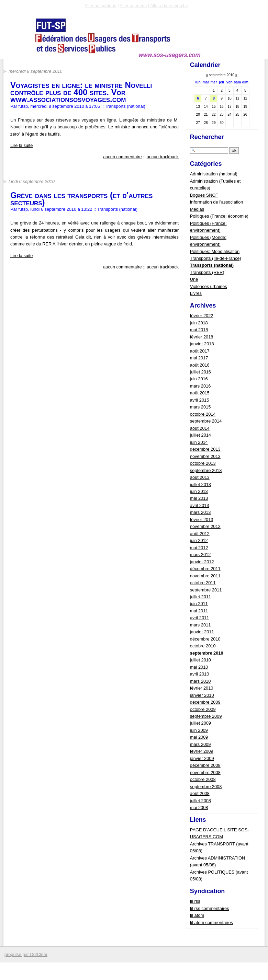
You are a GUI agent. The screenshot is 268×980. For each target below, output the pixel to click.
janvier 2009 (202, 758)
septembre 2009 (206, 716)
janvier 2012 (202, 562)
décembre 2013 (205, 449)
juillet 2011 (200, 597)
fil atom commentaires (211, 923)
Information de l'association (217, 202)
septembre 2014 (206, 421)
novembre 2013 (205, 456)
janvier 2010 (202, 695)
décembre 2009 (205, 702)
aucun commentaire (122, 157)
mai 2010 (199, 667)
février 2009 (202, 751)
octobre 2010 (203, 646)
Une (194, 279)
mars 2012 (200, 555)
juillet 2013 (200, 485)
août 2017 (200, 351)
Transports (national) (125, 106)
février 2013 (202, 520)
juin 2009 (199, 730)
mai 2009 (199, 737)
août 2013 (200, 477)
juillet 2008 (200, 801)
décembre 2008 (205, 765)
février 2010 (202, 688)
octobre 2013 (203, 463)
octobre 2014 (203, 414)
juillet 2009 (200, 723)
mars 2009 (200, 744)
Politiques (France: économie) (219, 216)
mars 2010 (200, 681)
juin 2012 (199, 540)
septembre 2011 (206, 590)
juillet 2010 (200, 660)
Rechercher (207, 137)
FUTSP (25, 38)
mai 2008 (199, 808)
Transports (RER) (207, 272)
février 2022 (202, 316)
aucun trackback (163, 157)
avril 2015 (200, 400)
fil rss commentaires (210, 908)
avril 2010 (200, 674)
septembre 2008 (206, 787)
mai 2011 (199, 611)
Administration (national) (214, 174)
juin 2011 (199, 604)
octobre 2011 (203, 583)
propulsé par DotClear (26, 954)
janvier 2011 (202, 632)
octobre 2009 (203, 709)
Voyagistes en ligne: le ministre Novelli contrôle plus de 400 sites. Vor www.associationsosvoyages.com (81, 92)
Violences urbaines (209, 286)
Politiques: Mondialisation (215, 251)
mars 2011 (200, 625)
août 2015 (200, 393)
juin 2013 (199, 491)
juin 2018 (199, 323)
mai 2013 (199, 498)
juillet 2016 (200, 372)
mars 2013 (200, 512)
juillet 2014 (200, 435)
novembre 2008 (205, 773)
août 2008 (200, 793)
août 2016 (200, 365)
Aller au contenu (100, 6)
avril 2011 (200, 618)
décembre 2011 (205, 569)
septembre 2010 (207, 653)
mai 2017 (199, 358)
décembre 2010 (205, 639)
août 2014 (200, 428)
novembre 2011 (205, 576)
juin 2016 (199, 379)
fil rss (195, 901)
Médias (197, 209)
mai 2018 (199, 330)
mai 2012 (199, 548)
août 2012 (200, 534)
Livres (196, 293)
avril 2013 (200, 505)
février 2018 (202, 337)
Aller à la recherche (169, 6)
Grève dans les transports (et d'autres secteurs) (81, 199)
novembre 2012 (205, 526)
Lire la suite (21, 145)
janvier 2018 (202, 344)
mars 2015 (200, 407)
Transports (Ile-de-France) (216, 258)
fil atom (197, 915)
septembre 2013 (206, 470)
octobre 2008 (203, 779)
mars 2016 (200, 386)
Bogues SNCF (204, 195)
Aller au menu (133, 6)
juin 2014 (199, 442)
